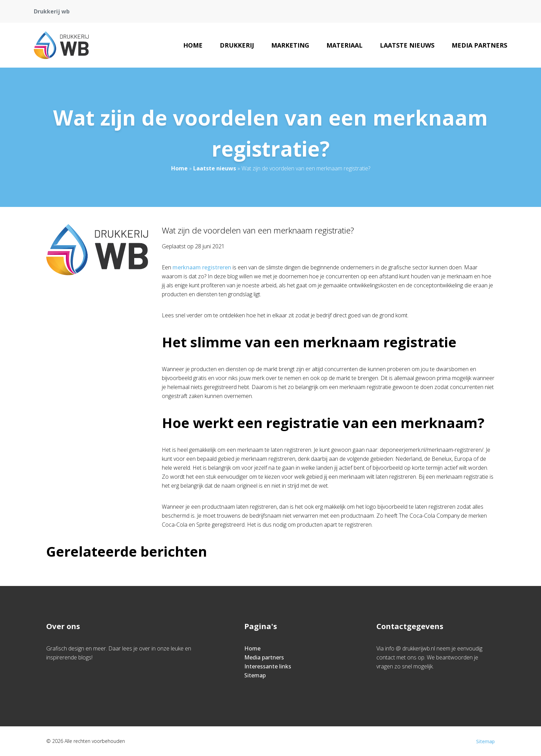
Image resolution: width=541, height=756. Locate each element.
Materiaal (345, 45)
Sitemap (255, 675)
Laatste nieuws (407, 45)
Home (193, 45)
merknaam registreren (202, 267)
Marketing (290, 45)
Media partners (479, 45)
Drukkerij (237, 45)
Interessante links (268, 666)
